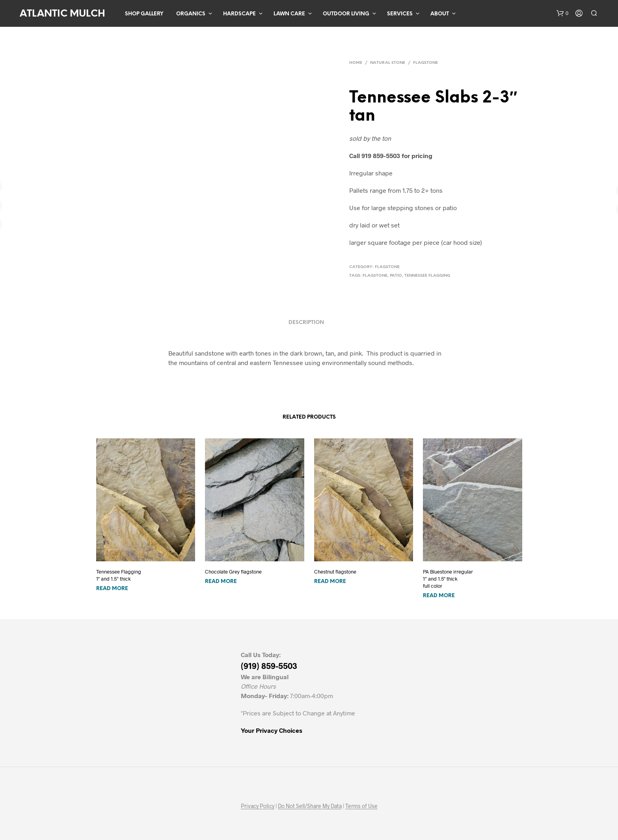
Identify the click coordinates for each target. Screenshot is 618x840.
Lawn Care (289, 14)
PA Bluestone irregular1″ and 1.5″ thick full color (448, 579)
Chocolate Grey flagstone (233, 572)
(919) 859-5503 (269, 666)
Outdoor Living (346, 14)
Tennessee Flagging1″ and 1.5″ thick (119, 575)
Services (400, 14)
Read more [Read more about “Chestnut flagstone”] (330, 582)
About (440, 14)
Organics (191, 14)
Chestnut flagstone (335, 572)
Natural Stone (388, 63)
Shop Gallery (144, 14)
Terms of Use (361, 806)
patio (396, 276)
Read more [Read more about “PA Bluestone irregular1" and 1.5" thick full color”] (439, 596)
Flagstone (425, 63)
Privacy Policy (258, 806)
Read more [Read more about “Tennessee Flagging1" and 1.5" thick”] (112, 589)
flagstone (375, 276)
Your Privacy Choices (272, 730)
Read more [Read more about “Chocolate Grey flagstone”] (221, 582)
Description (306, 323)
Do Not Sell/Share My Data (310, 806)
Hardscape (239, 14)
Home (356, 63)
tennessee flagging (427, 276)
